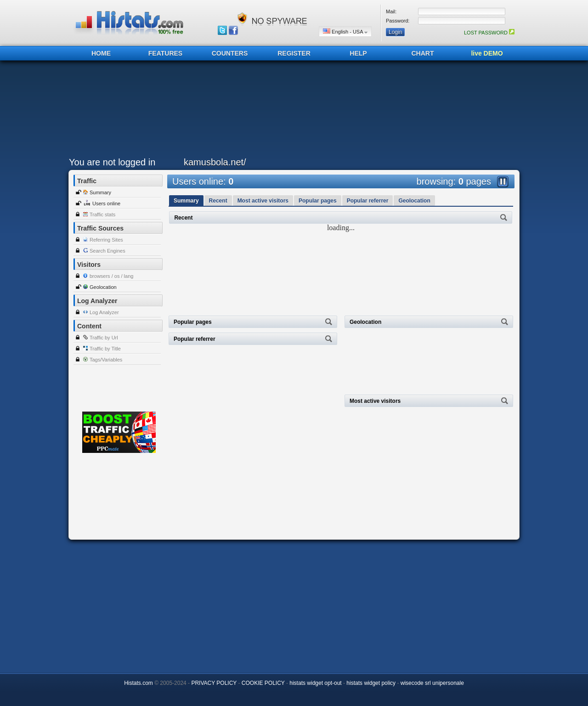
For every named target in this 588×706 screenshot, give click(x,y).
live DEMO (487, 53)
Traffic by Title (105, 349)
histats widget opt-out (315, 683)
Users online (106, 203)
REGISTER (294, 53)
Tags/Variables (106, 360)
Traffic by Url (104, 338)
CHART (423, 53)
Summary (100, 192)
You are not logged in (112, 162)
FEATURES (165, 53)
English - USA (345, 31)
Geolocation (103, 287)
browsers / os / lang (111, 276)
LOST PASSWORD (489, 33)
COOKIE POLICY (263, 683)
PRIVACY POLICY (214, 683)
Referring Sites (106, 240)
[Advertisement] (292, 111)
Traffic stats (102, 215)
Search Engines (107, 251)
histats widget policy (371, 683)
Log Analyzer (104, 312)
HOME (101, 53)
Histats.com (139, 683)
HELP (358, 53)
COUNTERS (230, 53)
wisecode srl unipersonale (432, 683)
